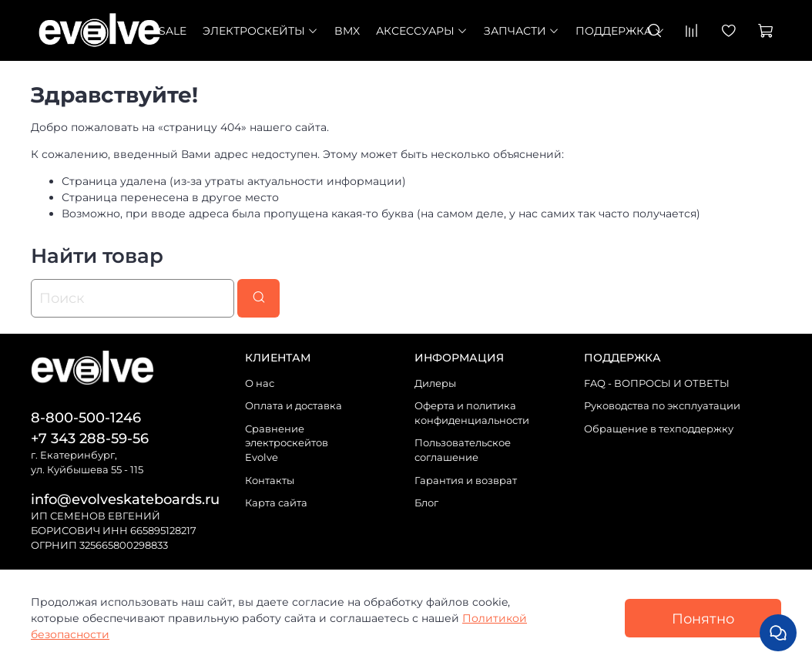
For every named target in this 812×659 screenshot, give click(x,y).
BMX (347, 31)
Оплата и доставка (294, 406)
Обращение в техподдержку (659, 429)
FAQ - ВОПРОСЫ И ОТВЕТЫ (657, 383)
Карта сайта (276, 503)
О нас (260, 383)
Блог (426, 503)
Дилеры (435, 383)
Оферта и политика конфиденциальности (472, 413)
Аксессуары (422, 31)
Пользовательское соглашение (463, 450)
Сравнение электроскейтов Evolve (287, 444)
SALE (173, 31)
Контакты (270, 481)
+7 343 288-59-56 (90, 438)
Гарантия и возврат (466, 481)
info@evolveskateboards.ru (125, 499)
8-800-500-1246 (86, 417)
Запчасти (522, 31)
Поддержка (620, 31)
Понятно (703, 619)
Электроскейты (260, 31)
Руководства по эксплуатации (662, 406)
